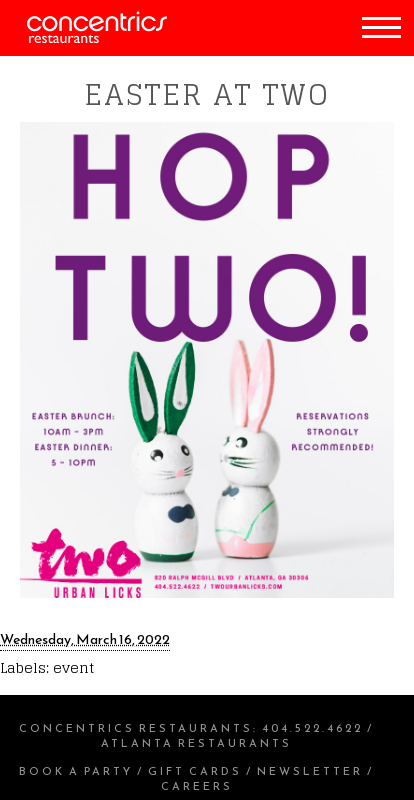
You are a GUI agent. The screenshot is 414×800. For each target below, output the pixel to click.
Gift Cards (195, 771)
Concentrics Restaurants (136, 728)
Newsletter (310, 771)
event (73, 667)
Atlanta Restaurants (196, 743)
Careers (197, 786)
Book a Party (76, 771)
